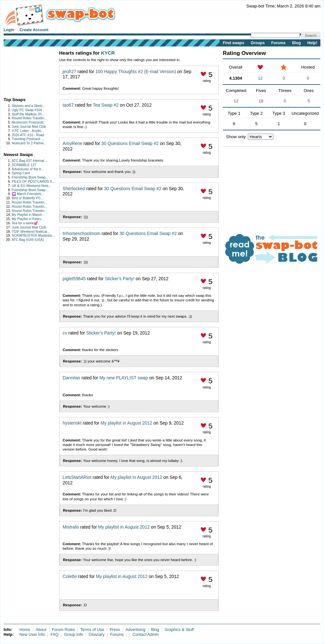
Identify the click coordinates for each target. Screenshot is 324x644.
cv (65, 333)
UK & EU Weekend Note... (32, 186)
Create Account (34, 30)
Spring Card (21, 173)
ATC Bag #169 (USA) (28, 240)
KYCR (108, 53)
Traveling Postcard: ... (28, 139)
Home (25, 630)
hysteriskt (72, 423)
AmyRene (73, 144)
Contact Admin (146, 635)
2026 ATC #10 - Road (28, 135)
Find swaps (234, 43)
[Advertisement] (24, 70)
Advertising (135, 630)
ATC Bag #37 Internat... (29, 161)
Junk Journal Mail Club (29, 127)
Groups (258, 43)
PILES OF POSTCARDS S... (33, 182)
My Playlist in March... (28, 215)
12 (260, 78)
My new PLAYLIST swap (124, 378)
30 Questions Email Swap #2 (131, 144)
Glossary (97, 635)
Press (115, 630)
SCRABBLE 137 (24, 165)
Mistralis (71, 527)
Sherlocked (74, 189)
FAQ (54, 635)
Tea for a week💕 (25, 223)
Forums (278, 43)
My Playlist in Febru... (28, 219)
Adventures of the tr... (28, 169)
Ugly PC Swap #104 (27, 110)
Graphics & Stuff (179, 630)
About (41, 630)
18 (261, 101)
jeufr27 (70, 72)
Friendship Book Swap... (30, 177)
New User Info (32, 635)
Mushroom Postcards (28, 122)
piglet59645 (74, 279)
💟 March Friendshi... (28, 194)
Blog (297, 43)
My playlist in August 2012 (126, 423)
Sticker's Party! (120, 279)
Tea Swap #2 (106, 105)
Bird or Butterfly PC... (28, 198)
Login (9, 30)
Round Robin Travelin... (29, 118)
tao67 (68, 105)
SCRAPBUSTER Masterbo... (33, 236)
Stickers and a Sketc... (28, 106)
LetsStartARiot (77, 477)
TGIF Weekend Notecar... (31, 232)
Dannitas (72, 378)
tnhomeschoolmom (82, 234)
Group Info (74, 635)
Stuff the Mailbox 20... (28, 114)
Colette (70, 577)
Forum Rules (63, 630)
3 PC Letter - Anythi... (28, 131)
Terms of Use (92, 630)
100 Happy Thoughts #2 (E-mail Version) (136, 72)
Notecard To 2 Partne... (29, 143)
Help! (312, 43)
